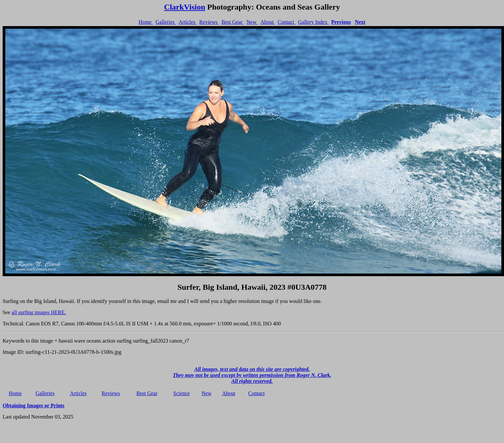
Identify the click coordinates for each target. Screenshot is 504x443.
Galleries (166, 22)
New (252, 22)
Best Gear (233, 22)
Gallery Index (313, 22)
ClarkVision (185, 7)
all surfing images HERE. (39, 312)
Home (146, 22)
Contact (286, 22)
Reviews (209, 22)
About (268, 22)
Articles (188, 22)
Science (182, 393)
